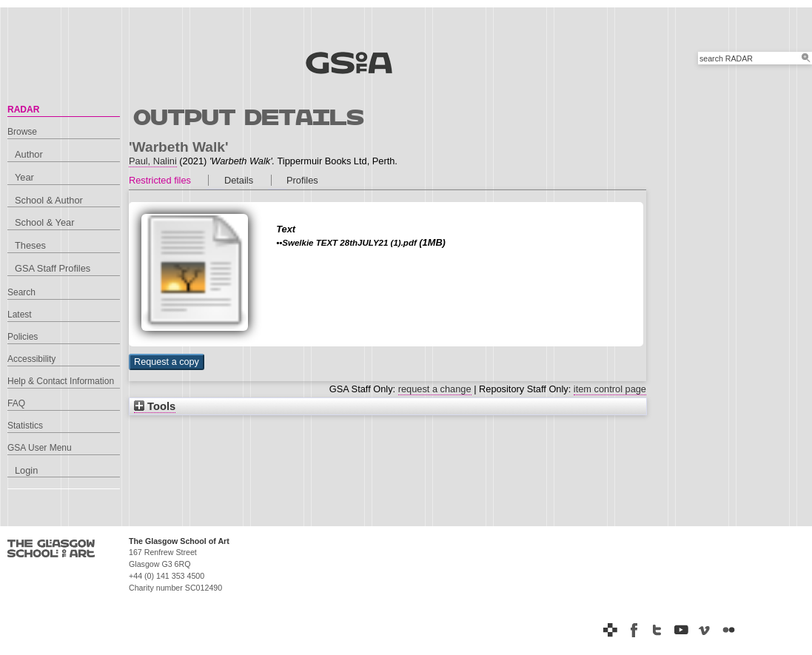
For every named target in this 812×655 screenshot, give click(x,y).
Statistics (25, 426)
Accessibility (31, 359)
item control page (610, 389)
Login (26, 470)
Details (239, 180)
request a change (435, 389)
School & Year (44, 222)
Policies (23, 337)
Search (21, 292)
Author (29, 154)
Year (24, 177)
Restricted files (160, 180)
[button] (167, 362)
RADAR (23, 110)
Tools (155, 406)
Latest (20, 315)
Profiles (302, 180)
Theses (30, 245)
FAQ (16, 403)
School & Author (49, 200)
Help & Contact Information (61, 381)
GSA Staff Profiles (53, 268)
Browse (22, 132)
